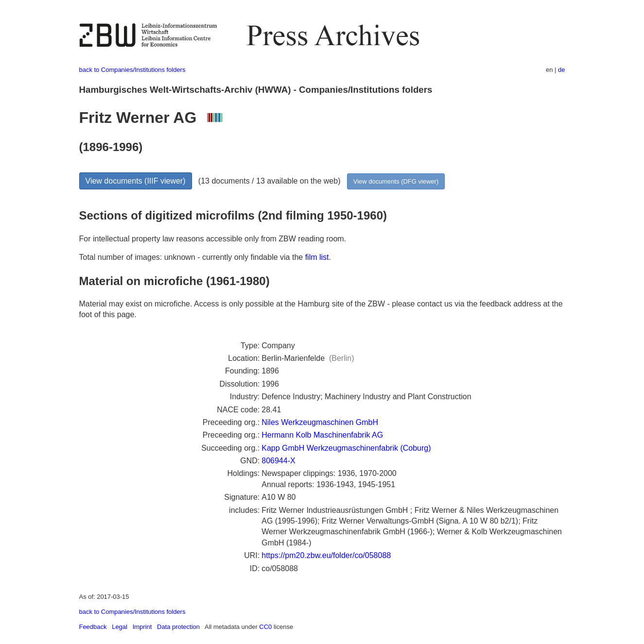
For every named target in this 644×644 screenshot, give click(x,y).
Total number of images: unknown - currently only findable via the (192, 257)
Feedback (93, 627)
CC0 (265, 627)
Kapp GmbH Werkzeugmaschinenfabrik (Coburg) (346, 448)
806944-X (278, 461)
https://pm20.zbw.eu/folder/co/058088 (326, 555)
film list (317, 257)
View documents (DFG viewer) (396, 181)
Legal (120, 627)
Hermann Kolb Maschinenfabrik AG (322, 435)
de (561, 70)
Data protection (178, 627)
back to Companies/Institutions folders (132, 70)
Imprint (142, 627)
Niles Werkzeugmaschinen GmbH (320, 422)
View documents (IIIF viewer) (136, 181)
